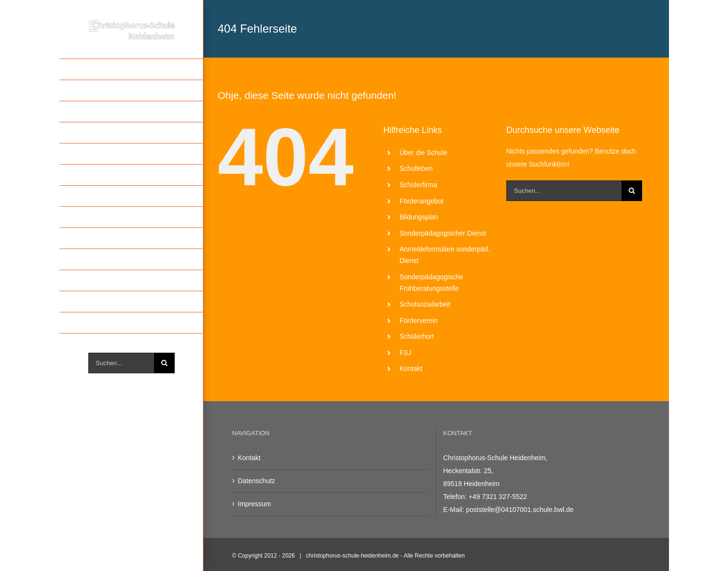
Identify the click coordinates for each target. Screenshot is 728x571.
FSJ (405, 353)
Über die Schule (423, 153)
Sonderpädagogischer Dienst (443, 233)
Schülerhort (417, 336)
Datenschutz (257, 481)
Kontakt (411, 369)
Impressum (255, 504)
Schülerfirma (418, 185)
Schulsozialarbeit (425, 304)
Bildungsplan (418, 217)
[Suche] (164, 363)
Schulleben (416, 168)
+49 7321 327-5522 (498, 497)
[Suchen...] (121, 363)
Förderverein (418, 321)
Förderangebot (421, 201)
